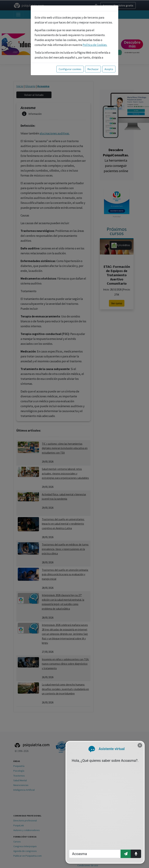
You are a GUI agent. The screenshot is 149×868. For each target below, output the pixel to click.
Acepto (109, 69)
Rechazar (93, 69)
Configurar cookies (70, 69)
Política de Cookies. (95, 45)
